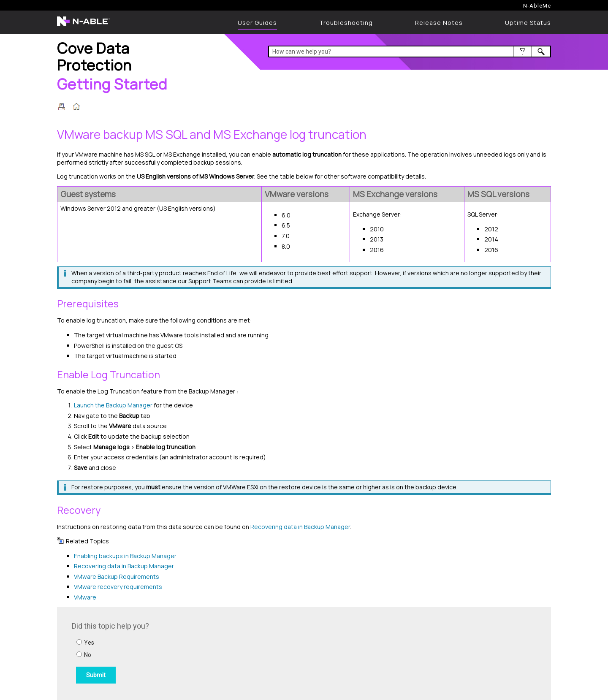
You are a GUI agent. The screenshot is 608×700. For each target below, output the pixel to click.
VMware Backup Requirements (117, 577)
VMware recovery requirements (118, 587)
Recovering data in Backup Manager (300, 527)
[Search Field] (410, 52)
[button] (522, 52)
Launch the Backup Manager (114, 405)
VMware (85, 597)
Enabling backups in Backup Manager (125, 556)
